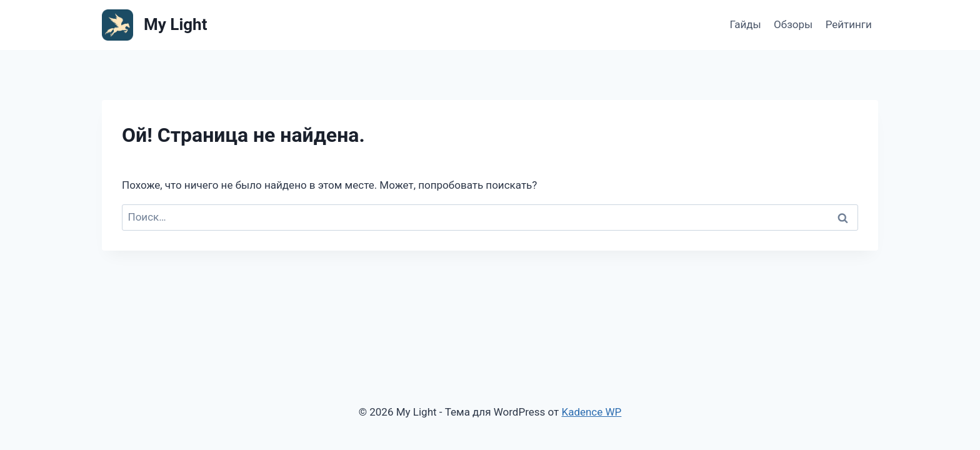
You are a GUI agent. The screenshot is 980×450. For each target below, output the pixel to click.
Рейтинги (849, 24)
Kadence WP (591, 412)
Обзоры (793, 24)
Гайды (745, 24)
